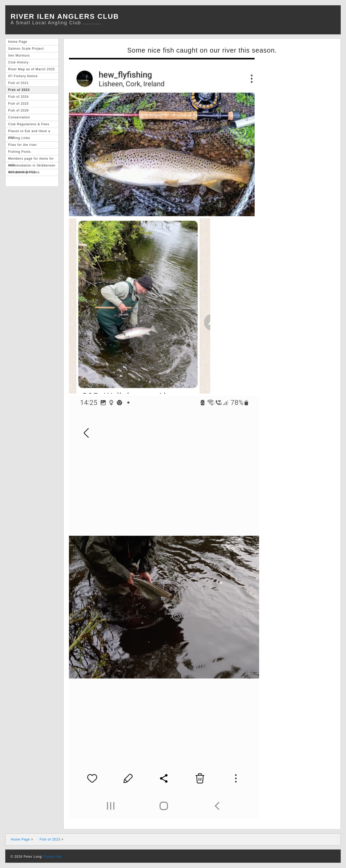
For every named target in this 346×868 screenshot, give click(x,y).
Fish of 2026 (18, 110)
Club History (18, 62)
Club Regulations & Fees (29, 124)
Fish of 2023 (19, 90)
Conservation (19, 117)
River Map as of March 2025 (32, 69)
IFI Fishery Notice (23, 76)
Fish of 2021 (18, 83)
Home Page (18, 42)
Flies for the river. (23, 145)
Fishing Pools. (20, 152)
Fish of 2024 (18, 97)
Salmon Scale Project (26, 49)
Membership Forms (24, 172)
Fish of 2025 (18, 104)
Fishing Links (19, 138)
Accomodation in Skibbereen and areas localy (32, 166)
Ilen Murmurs (19, 56)
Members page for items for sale (31, 160)
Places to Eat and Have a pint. (29, 132)
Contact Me (52, 857)
